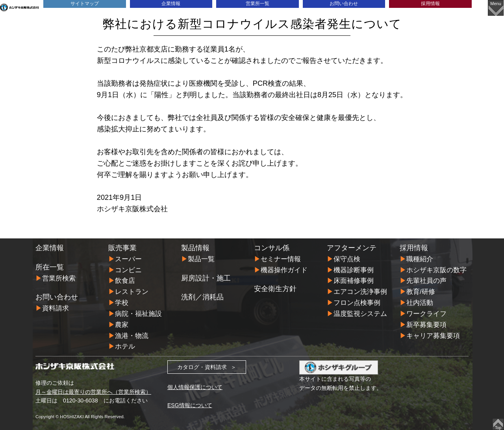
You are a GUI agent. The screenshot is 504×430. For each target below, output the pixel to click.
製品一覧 (201, 259)
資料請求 (56, 308)
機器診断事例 (354, 270)
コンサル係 (272, 248)
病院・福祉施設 (138, 313)
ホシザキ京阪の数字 (436, 270)
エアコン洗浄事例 (360, 291)
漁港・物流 (132, 334)
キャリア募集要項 (433, 334)
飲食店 (125, 280)
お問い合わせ (344, 4)
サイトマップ (85, 4)
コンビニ (128, 270)
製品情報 (195, 248)
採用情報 (430, 4)
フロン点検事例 (357, 302)
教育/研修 (421, 291)
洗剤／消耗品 (202, 297)
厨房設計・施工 (206, 278)
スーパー (128, 259)
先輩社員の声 (426, 280)
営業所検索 (59, 278)
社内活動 (420, 302)
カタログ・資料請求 (202, 365)
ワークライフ (426, 313)
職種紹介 (420, 259)
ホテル (125, 344)
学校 (122, 302)
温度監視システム (360, 313)
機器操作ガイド (284, 270)
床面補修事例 (354, 280)
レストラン (132, 291)
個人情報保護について (195, 385)
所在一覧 (50, 267)
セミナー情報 (281, 259)
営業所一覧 (257, 4)
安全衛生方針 (275, 288)
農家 (122, 323)
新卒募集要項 (426, 323)
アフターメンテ (352, 248)
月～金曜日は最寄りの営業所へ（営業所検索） (93, 389)
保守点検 (347, 259)
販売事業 (122, 248)
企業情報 (171, 4)
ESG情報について (190, 403)
